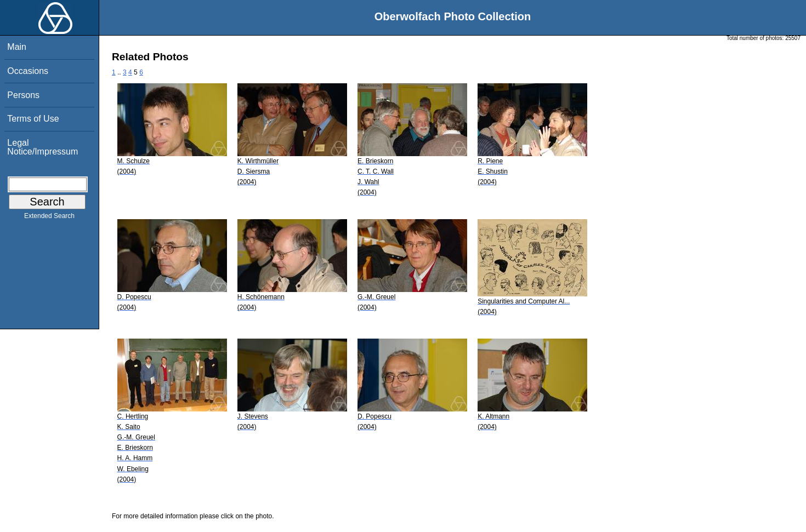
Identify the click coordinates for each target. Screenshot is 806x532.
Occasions (28, 71)
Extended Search (49, 218)
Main (17, 47)
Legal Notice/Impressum (42, 147)
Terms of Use (33, 119)
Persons (23, 95)
